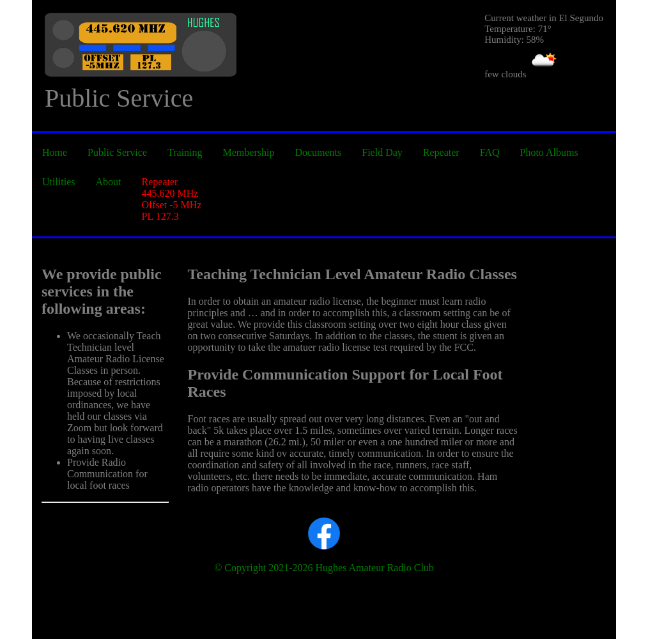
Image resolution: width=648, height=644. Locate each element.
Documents (318, 152)
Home (55, 152)
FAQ (490, 152)
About (109, 182)
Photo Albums (549, 152)
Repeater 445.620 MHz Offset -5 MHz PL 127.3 (172, 199)
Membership (249, 152)
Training (185, 152)
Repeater (441, 152)
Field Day (382, 152)
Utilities (59, 182)
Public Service (117, 152)
